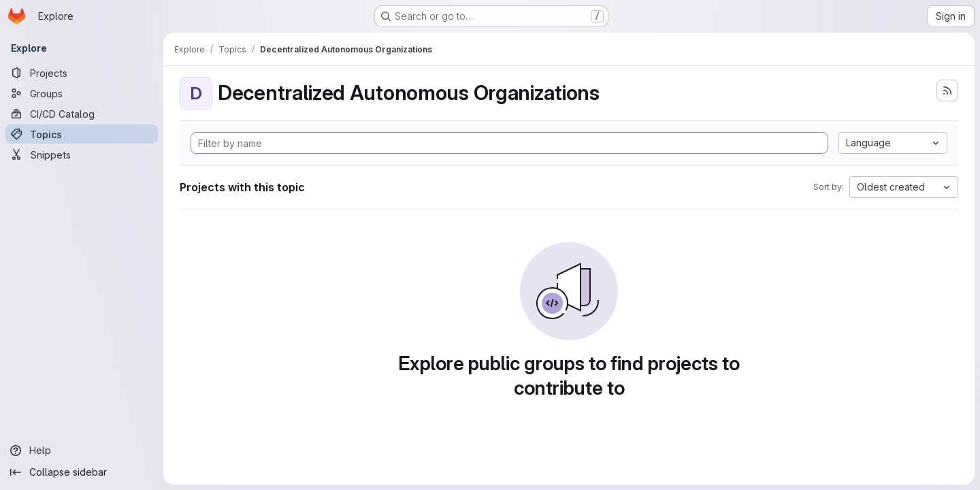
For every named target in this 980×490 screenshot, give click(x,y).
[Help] (82, 451)
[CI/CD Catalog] (82, 114)
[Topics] (82, 134)
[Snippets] (82, 154)
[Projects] (82, 73)
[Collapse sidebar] (82, 472)
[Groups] (82, 93)
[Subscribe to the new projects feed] (947, 91)
